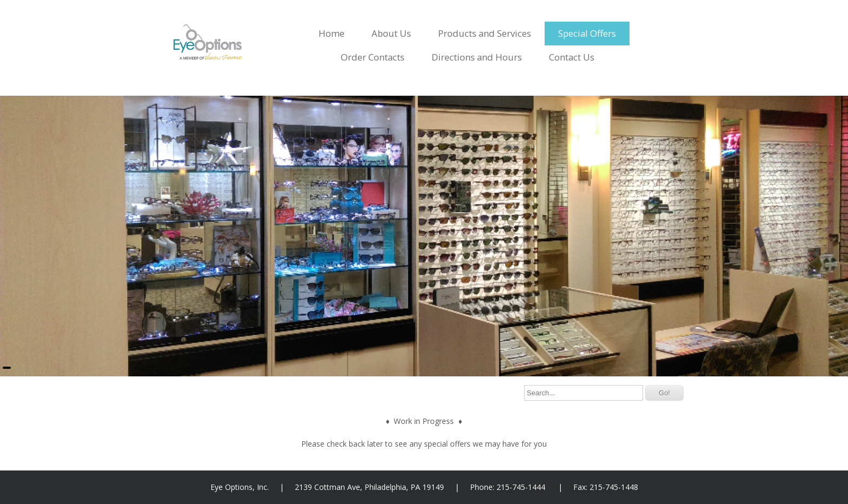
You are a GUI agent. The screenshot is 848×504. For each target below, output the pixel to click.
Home (332, 33)
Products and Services (485, 33)
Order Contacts (373, 57)
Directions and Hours (477, 57)
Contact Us (572, 57)
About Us (391, 33)
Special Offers (587, 33)
